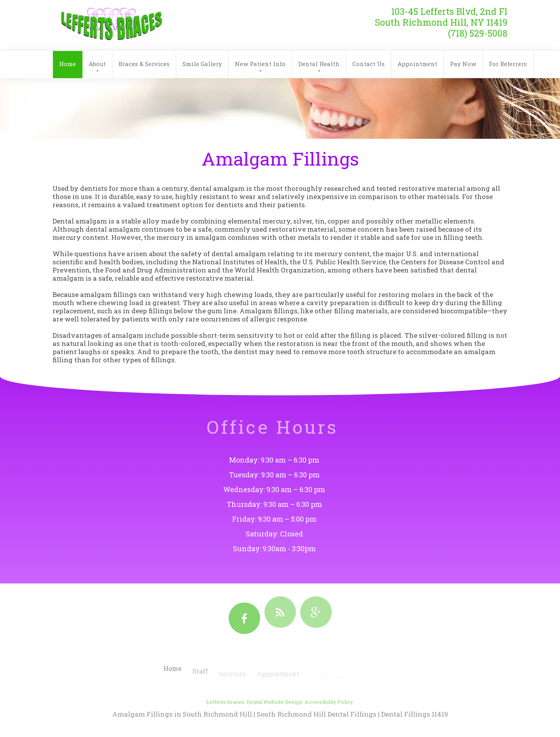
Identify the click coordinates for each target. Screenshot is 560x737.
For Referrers (508, 64)
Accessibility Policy (329, 709)
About (97, 64)
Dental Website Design (274, 709)
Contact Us (368, 64)
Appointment (417, 64)
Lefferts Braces (225, 709)
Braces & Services (144, 64)
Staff (200, 675)
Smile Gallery (202, 64)
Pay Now (463, 64)
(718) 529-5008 (478, 30)
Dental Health (319, 64)
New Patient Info (260, 64)
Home (67, 64)
